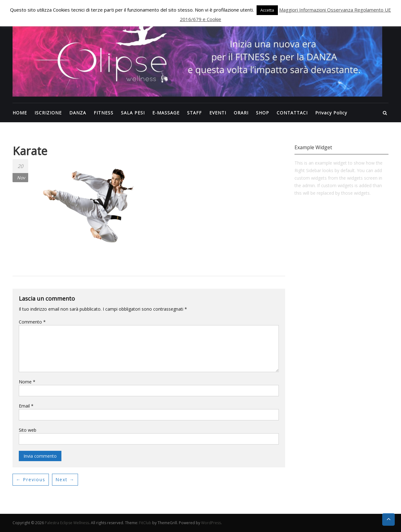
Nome (27, 382)
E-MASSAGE (166, 113)
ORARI (241, 113)
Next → (65, 479)
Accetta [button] (267, 10)
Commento (32, 322)
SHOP (263, 113)
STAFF (194, 113)
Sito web (28, 430)
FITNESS (104, 113)
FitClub (145, 523)
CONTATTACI (292, 113)
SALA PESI (133, 113)
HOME (20, 113)
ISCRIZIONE (48, 113)
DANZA (78, 113)
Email (26, 406)
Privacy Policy (331, 113)
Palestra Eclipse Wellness (67, 523)
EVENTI (218, 113)
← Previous (31, 479)
